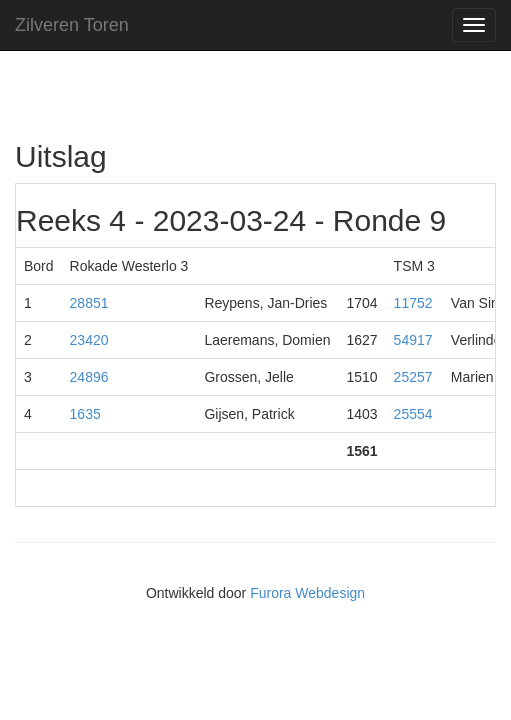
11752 (413, 303)
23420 (89, 340)
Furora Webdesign (307, 593)
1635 (85, 414)
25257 (413, 377)
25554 (413, 414)
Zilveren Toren (72, 25)
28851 (89, 303)
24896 (89, 377)
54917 (413, 340)
